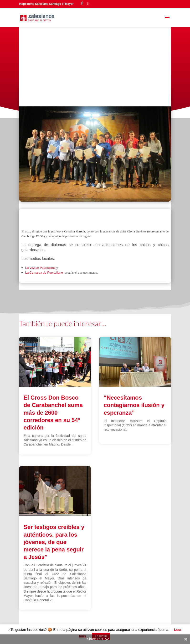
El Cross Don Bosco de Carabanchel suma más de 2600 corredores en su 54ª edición (53, 413)
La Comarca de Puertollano (44, 272)
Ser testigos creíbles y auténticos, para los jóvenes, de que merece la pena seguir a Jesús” (54, 542)
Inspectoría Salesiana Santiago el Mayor (46, 4)
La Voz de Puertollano (41, 268)
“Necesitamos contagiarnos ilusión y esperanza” (134, 405)
